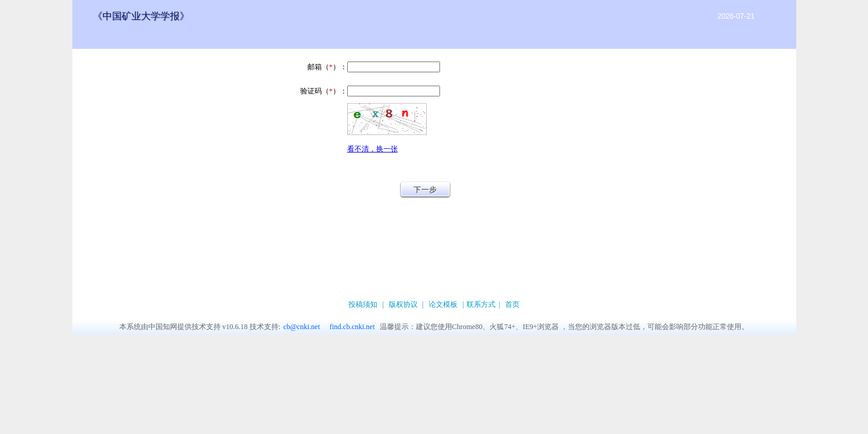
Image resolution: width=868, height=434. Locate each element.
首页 (512, 304)
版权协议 (403, 304)
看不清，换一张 (373, 149)
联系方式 (481, 304)
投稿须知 (363, 304)
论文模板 (443, 304)
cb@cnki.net (302, 327)
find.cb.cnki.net (352, 327)
